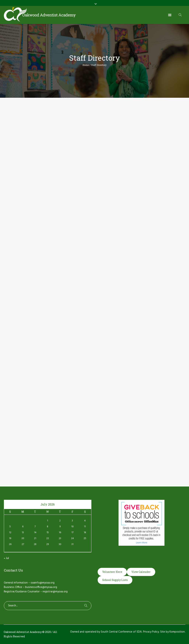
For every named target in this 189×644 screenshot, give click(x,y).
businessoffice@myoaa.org (41, 587)
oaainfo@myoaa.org (43, 583)
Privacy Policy (151, 632)
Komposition (177, 632)
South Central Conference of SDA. (122, 632)
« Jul (6, 558)
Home (86, 65)
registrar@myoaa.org (55, 592)
